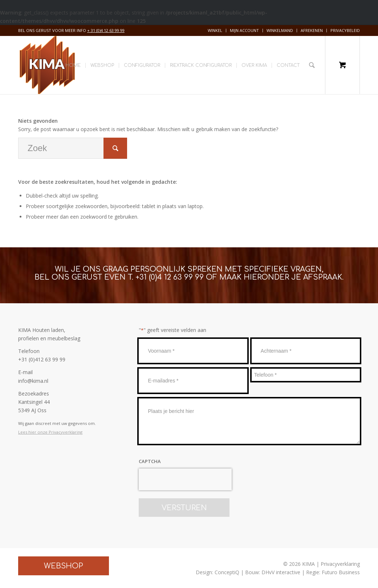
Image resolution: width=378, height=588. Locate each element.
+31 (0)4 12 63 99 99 (170, 277)
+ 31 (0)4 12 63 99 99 (106, 30)
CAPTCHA (150, 461)
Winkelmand (280, 30)
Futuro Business (341, 572)
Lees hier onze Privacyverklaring (50, 432)
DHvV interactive (281, 572)
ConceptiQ (227, 572)
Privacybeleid (345, 30)
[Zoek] (312, 65)
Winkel (215, 30)
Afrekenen (312, 30)
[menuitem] (215, 31)
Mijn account (244, 30)
